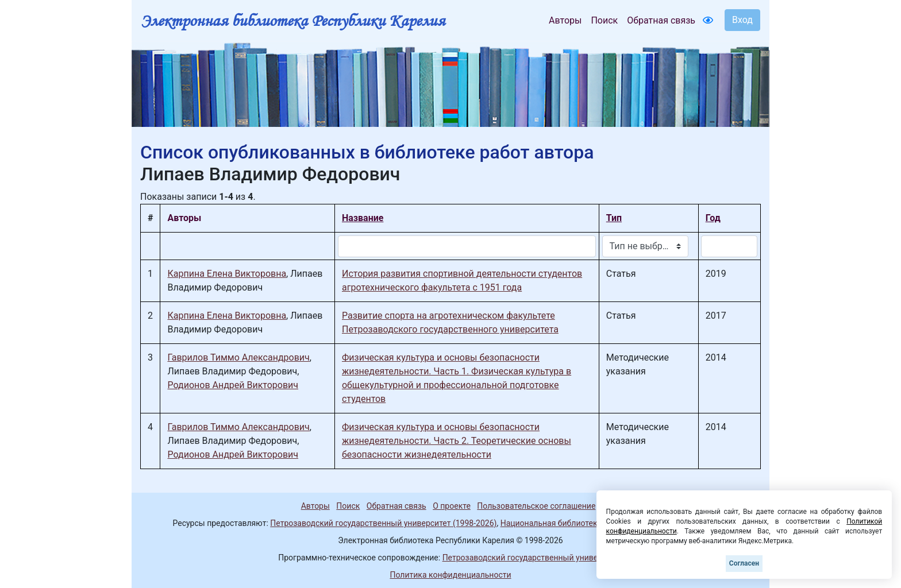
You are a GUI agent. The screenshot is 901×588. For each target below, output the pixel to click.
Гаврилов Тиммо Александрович (238, 357)
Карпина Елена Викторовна (227, 274)
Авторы (565, 20)
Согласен (744, 563)
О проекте (452, 506)
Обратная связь (661, 20)
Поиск (604, 20)
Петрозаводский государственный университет (533, 558)
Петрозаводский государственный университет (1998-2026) (383, 523)
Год (713, 218)
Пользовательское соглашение (536, 506)
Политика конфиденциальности (450, 575)
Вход (742, 20)
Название (363, 218)
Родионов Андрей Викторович (233, 385)
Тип (614, 218)
